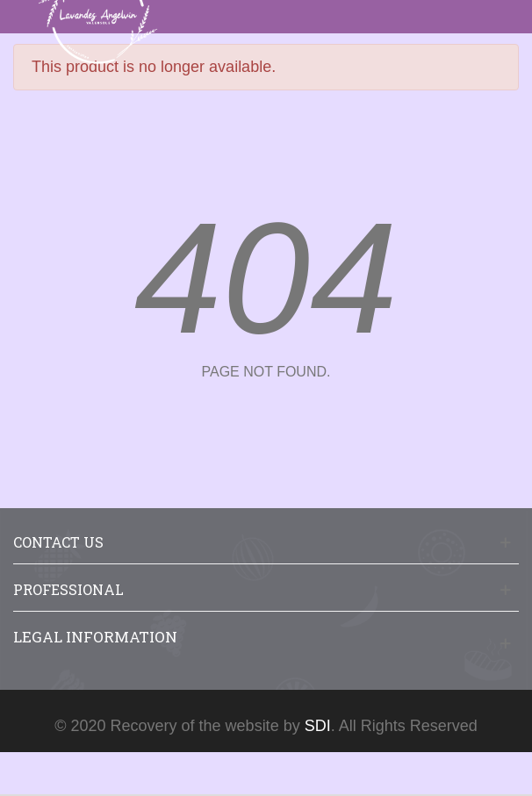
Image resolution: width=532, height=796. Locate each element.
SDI (318, 726)
